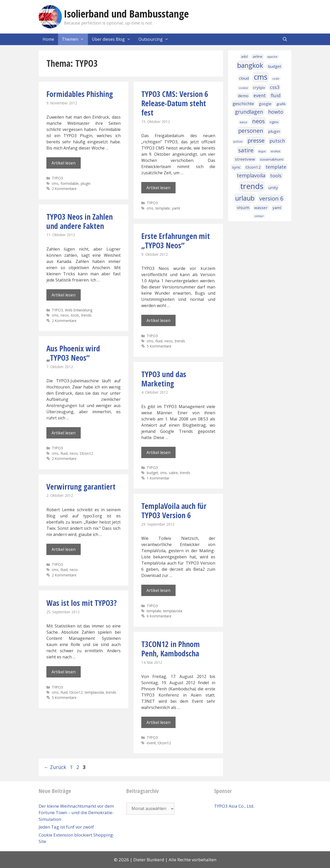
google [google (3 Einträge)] (265, 104)
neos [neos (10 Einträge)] (258, 121)
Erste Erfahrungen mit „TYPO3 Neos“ (176, 241)
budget (152, 473)
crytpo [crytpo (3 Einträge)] (259, 87)
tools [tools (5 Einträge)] (276, 176)
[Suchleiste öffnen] (285, 39)
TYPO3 (57, 178)
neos (65, 315)
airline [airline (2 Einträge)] (258, 56)
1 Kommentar (158, 478)
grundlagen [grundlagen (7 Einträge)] (249, 112)
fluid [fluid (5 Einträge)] (276, 95)
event (151, 743)
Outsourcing (155, 39)
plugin (86, 183)
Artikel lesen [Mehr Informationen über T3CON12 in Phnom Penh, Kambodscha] (158, 722)
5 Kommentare (159, 346)
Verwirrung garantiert (81, 487)
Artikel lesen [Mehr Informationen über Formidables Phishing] (64, 163)
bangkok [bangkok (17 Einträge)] (250, 65)
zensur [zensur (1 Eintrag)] (259, 216)
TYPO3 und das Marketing (164, 379)
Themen (75, 39)
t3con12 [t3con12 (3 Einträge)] (253, 167)
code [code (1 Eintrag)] (276, 79)
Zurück (55, 767)
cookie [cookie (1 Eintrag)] (243, 88)
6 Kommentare (159, 616)
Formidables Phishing (80, 94)
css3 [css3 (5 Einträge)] (275, 87)
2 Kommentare (64, 189)
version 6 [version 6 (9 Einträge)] (271, 198)
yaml (176, 208)
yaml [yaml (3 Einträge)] (277, 208)
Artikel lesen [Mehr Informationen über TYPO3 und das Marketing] (158, 452)
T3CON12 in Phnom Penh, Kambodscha (171, 649)
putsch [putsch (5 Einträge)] (277, 141)
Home (48, 39)
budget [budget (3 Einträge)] (275, 66)
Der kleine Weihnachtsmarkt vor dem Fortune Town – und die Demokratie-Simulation (76, 813)
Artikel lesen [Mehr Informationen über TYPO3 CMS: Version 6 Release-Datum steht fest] (158, 188)
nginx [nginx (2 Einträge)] (274, 122)
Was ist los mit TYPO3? (82, 603)
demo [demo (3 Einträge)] (243, 96)
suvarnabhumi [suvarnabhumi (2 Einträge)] (272, 159)
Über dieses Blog (113, 39)
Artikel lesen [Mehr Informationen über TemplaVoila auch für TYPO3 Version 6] (158, 590)
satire (173, 473)
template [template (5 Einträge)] (276, 167)
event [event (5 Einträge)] (260, 95)
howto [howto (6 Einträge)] (276, 112)
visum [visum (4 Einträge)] (243, 207)
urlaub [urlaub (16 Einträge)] (245, 198)
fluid (159, 341)
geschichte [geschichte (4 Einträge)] (243, 104)
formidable (70, 183)
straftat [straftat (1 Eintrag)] (275, 151)
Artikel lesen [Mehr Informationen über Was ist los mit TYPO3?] (64, 672)
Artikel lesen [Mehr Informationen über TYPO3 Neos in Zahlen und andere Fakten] (64, 295)
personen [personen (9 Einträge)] (251, 131)
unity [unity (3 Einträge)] (273, 187)
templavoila (173, 611)
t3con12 (86, 453)
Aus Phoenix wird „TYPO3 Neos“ (73, 353)
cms (55, 183)
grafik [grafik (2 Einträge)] (281, 104)
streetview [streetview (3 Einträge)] (245, 159)
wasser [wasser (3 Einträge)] (261, 208)
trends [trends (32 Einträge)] (252, 186)
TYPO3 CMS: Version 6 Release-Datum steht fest (175, 103)
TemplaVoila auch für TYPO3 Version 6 (174, 511)
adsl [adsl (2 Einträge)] (244, 56)
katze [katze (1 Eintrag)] (244, 122)
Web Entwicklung (79, 310)
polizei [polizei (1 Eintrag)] (238, 142)
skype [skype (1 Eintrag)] (262, 151)
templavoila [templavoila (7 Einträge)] (251, 175)
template (163, 208)
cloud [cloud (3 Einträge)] (244, 78)
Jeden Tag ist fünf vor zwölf (66, 827)
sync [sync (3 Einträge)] (236, 167)
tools (75, 315)
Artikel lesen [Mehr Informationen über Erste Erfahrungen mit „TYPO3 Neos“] (158, 320)
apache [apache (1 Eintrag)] (272, 57)
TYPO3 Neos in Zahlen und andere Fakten (80, 221)
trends (86, 315)
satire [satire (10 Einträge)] (246, 150)
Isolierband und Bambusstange (126, 14)
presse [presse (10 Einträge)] (256, 140)
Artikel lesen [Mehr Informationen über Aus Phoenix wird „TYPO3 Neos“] (64, 433)
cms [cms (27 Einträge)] (261, 77)
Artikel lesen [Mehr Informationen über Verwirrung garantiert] (64, 549)
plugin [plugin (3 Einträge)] (274, 131)
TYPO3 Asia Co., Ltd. (234, 806)
